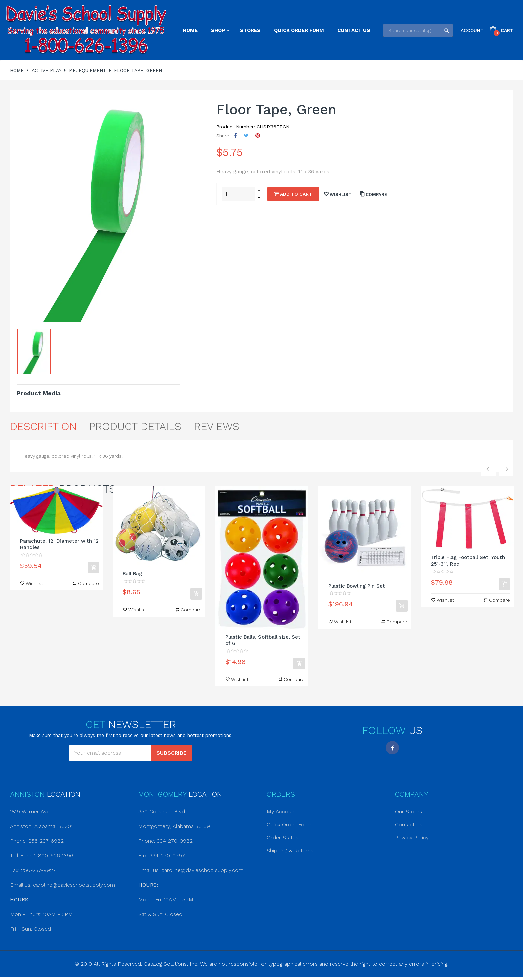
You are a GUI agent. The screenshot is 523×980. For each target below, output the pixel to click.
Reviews (217, 426)
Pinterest (258, 136)
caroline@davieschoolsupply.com (74, 885)
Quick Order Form (289, 824)
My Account (281, 811)
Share (236, 136)
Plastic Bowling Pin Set (357, 586)
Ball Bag (132, 574)
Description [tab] (43, 426)
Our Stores (408, 811)
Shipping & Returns (290, 850)
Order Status (282, 837)
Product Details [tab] (135, 426)
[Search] (418, 30)
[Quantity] (239, 194)
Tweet (246, 136)
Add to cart (293, 194)
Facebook (392, 748)
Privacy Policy (412, 837)
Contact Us (409, 824)
